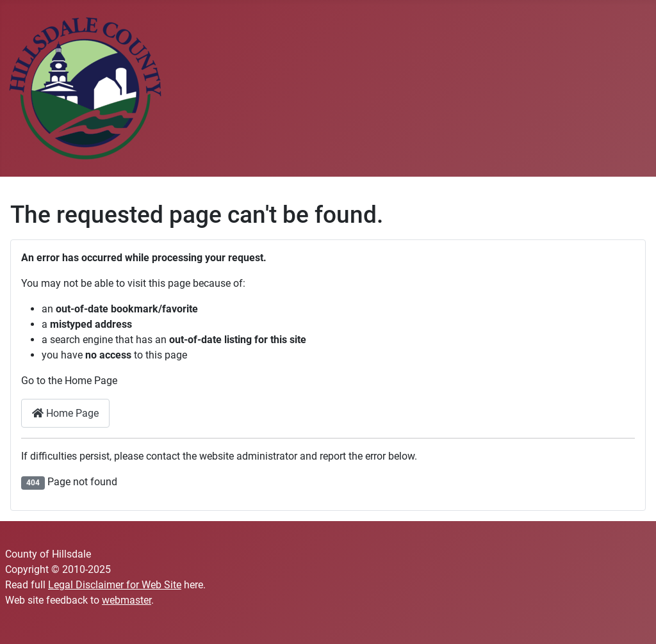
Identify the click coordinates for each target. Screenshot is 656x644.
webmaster (127, 600)
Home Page (65, 413)
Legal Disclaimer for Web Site (115, 585)
